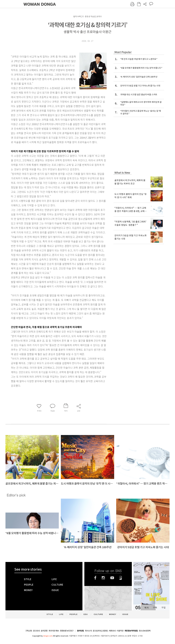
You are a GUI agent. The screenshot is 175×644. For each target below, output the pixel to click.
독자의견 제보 (54, 631)
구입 (163, 607)
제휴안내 (112, 631)
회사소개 (88, 631)
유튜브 (112, 578)
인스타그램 (103, 578)
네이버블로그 (121, 578)
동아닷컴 (80, 631)
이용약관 (120, 631)
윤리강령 (44, 631)
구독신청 (29, 631)
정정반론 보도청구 (67, 631)
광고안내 (36, 631)
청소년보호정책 (145, 631)
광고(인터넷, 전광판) (100, 631)
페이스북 (95, 578)
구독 (155, 607)
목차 (146, 607)
